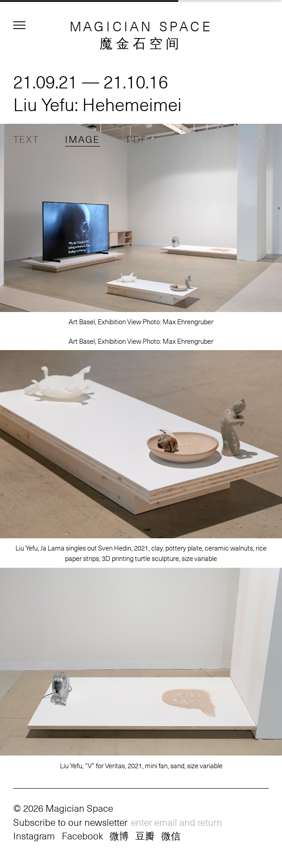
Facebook (82, 835)
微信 (171, 835)
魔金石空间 (141, 43)
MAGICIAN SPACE (141, 26)
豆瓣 (145, 835)
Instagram (34, 835)
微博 (119, 835)
